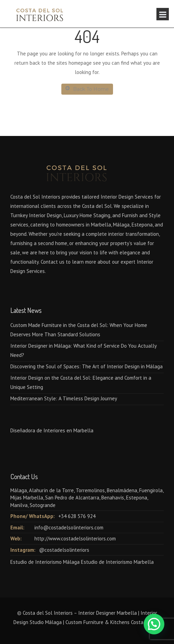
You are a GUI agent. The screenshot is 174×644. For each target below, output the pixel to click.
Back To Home (87, 89)
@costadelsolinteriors (64, 550)
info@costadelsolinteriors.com (69, 527)
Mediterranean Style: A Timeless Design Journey (64, 398)
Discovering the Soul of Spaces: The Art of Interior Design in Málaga (86, 366)
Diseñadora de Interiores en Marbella (52, 430)
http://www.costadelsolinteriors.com (75, 539)
